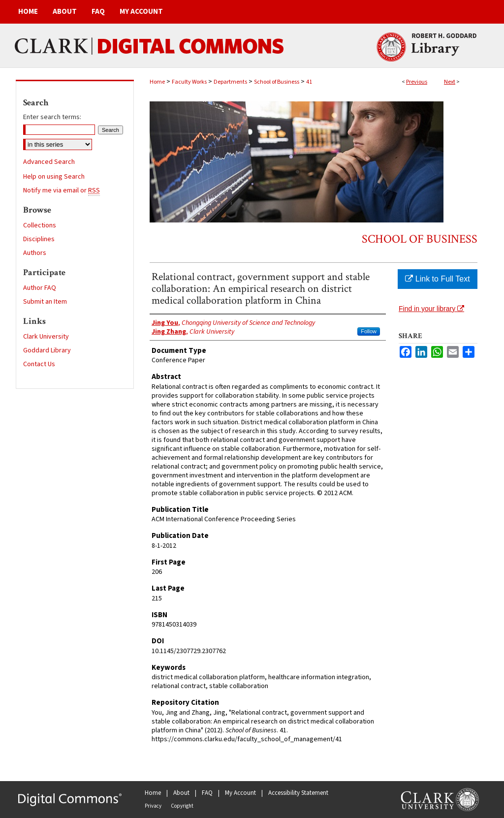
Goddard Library (47, 350)
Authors (35, 253)
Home (157, 82)
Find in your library (431, 309)
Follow (369, 331)
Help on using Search (54, 177)
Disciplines (39, 239)
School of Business (277, 82)
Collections (40, 225)
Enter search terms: (52, 117)
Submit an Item (45, 302)
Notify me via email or (62, 190)
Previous (417, 82)
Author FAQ (40, 288)
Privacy (153, 806)
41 (309, 82)
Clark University (46, 337)
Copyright (182, 806)
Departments (230, 82)
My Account (240, 793)
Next (450, 82)
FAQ (207, 793)
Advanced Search (49, 162)
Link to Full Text (437, 279)
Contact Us (39, 364)
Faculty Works (189, 82)
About (181, 793)
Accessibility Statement (298, 793)
